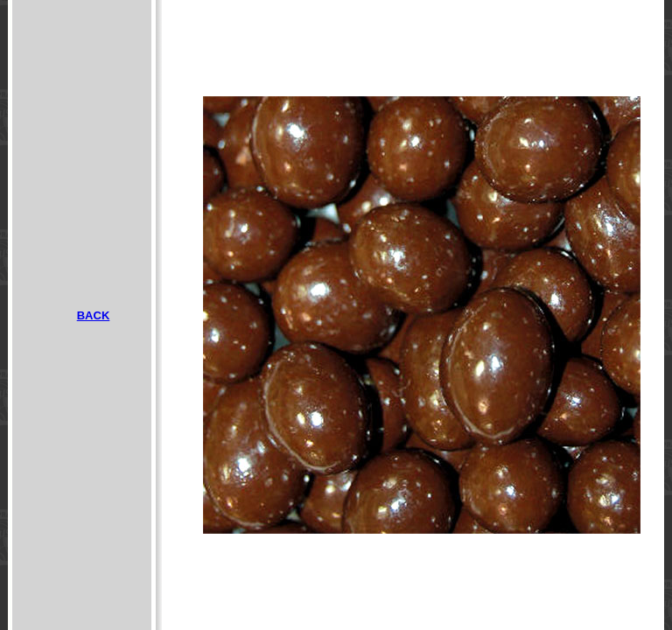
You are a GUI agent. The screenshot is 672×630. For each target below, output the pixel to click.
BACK (94, 315)
